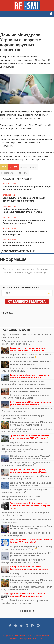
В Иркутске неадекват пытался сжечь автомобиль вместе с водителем (21, 498)
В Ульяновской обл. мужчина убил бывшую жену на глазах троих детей (23, 561)
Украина (33, 167)
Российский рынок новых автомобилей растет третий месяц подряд (26, 514)
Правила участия (41, 636)
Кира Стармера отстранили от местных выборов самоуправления (26, 336)
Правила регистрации (21, 638)
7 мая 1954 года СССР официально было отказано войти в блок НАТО (27, 430)
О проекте (8, 636)
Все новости (27, 611)
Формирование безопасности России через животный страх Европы (25, 477)
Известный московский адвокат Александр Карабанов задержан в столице (24, 383)
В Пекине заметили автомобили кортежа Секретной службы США (22, 450)
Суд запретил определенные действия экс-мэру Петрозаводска (26, 521)
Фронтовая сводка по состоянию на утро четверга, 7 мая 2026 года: (23, 417)
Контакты (38, 638)
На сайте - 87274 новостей (21, 287)
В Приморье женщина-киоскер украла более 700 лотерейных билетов (25, 396)
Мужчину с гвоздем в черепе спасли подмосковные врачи (25, 575)
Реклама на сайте (23, 636)
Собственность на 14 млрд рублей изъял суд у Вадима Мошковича (27, 588)
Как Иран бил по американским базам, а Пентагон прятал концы (27, 410)
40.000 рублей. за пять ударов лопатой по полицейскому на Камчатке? (26, 464)
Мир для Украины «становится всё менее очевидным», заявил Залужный (27, 356)
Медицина (24, 167)
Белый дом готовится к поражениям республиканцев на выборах (25, 602)
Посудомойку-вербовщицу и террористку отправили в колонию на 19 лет (27, 548)
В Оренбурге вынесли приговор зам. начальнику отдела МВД (24, 491)
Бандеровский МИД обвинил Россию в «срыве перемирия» (26, 534)
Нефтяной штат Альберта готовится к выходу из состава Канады (25, 444)
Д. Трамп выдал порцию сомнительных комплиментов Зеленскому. (22, 342)
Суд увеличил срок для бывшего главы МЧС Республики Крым (26, 369)
